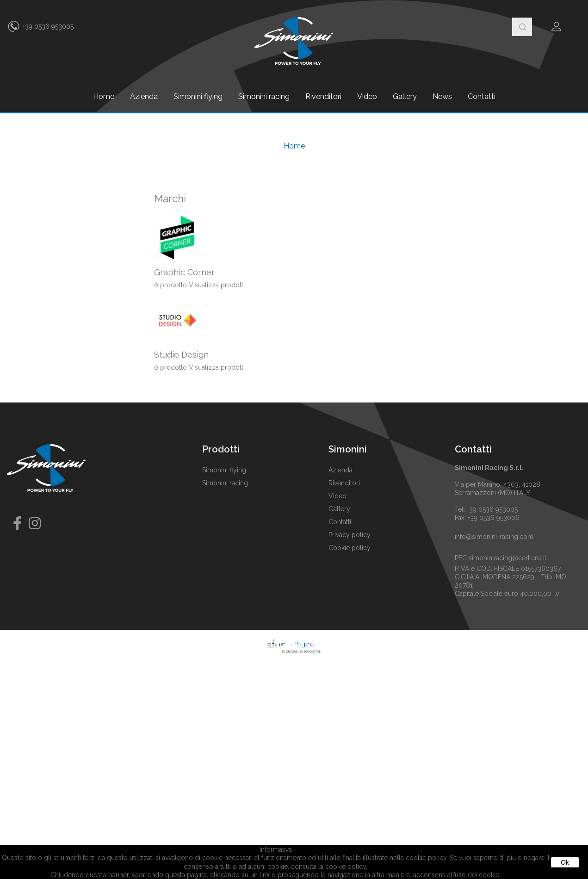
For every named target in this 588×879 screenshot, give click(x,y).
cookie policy (346, 867)
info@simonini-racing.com (494, 537)
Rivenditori (323, 96)
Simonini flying (198, 96)
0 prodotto (170, 285)
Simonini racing (264, 96)
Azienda (144, 96)
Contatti (482, 96)
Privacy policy (350, 535)
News (442, 96)
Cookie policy (350, 548)
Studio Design (181, 355)
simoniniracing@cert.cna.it (508, 558)
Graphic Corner (184, 272)
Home (104, 96)
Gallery (405, 96)
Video (367, 96)
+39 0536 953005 (48, 26)
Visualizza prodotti (217, 285)
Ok (565, 862)
